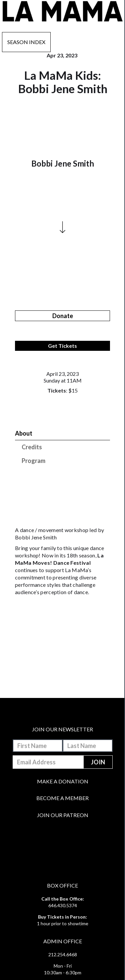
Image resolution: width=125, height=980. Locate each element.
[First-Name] (38, 746)
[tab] (62, 433)
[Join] (98, 762)
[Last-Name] (88, 746)
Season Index (26, 42)
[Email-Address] (48, 762)
